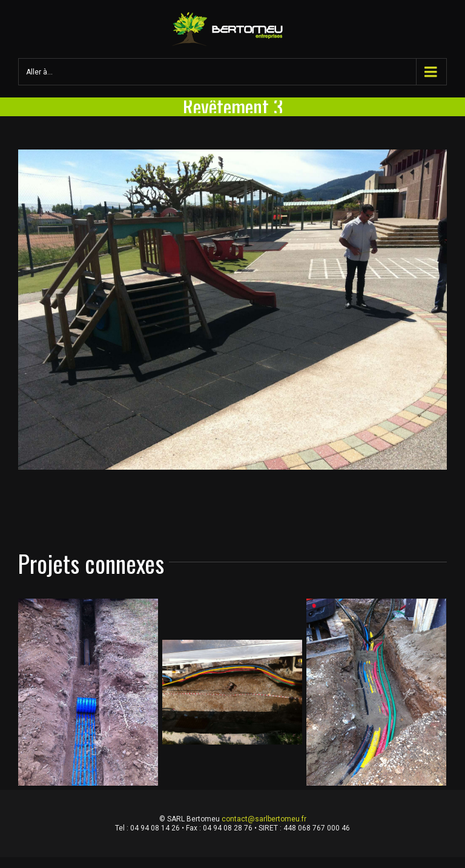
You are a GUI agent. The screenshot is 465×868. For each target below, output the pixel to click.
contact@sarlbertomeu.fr (264, 819)
